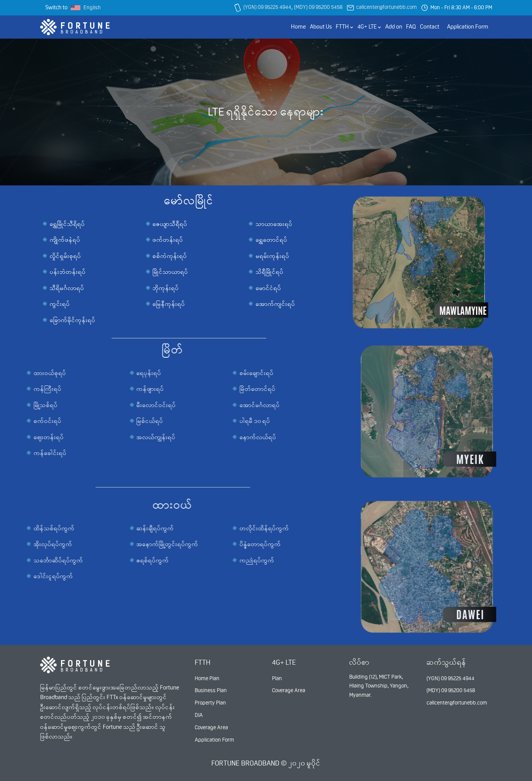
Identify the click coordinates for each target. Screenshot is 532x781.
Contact (430, 27)
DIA (199, 715)
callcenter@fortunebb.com (387, 7)
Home (298, 27)
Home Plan (207, 678)
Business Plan (211, 690)
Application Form (468, 27)
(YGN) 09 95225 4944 (267, 7)
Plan (277, 678)
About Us (321, 27)
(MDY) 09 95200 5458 (318, 7)
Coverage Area (211, 727)
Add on (394, 27)
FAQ (411, 27)
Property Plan (210, 703)
